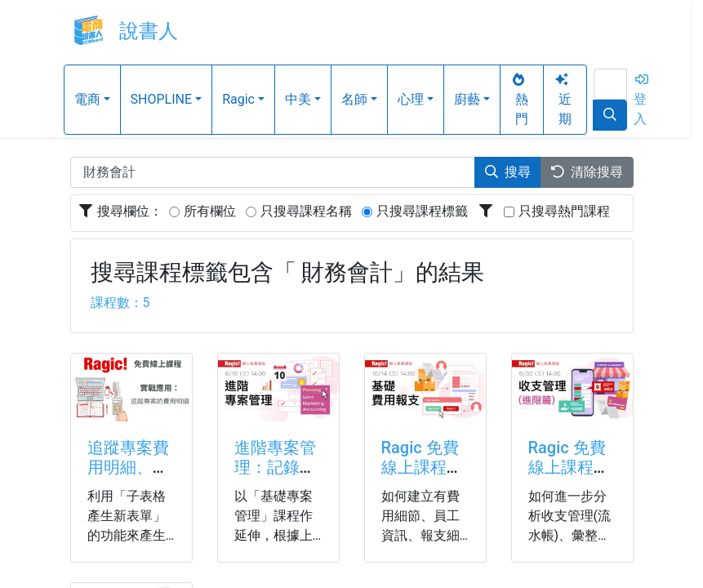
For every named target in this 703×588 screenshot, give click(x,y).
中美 (298, 99)
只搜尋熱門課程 (564, 211)
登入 (642, 100)
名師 (354, 99)
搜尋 (508, 172)
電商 (87, 99)
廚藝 (467, 99)
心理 (411, 99)
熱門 (519, 100)
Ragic (238, 99)
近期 (563, 100)
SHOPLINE (162, 99)
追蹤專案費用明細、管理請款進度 (128, 467)
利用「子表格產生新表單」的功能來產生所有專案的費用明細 (127, 535)
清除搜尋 (587, 172)
